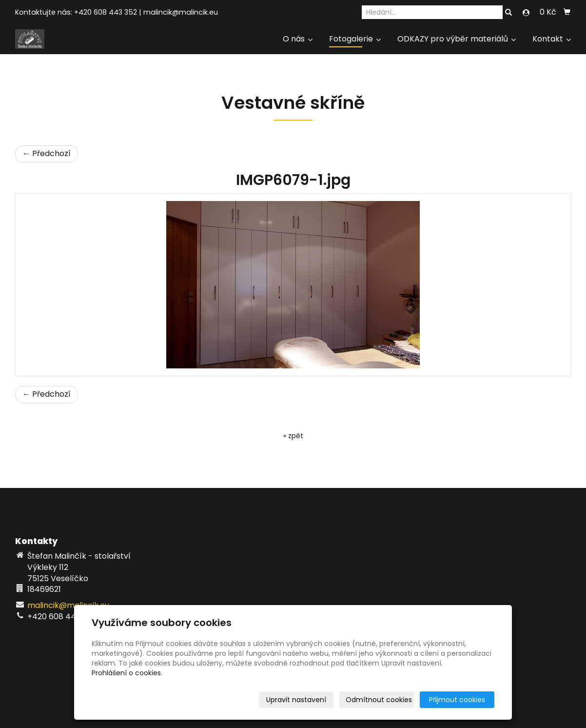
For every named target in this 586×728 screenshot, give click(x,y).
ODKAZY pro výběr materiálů (457, 39)
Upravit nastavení (296, 700)
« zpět (293, 436)
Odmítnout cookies (379, 700)
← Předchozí (47, 153)
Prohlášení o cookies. (127, 673)
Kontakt (552, 39)
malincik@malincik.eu (181, 12)
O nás (298, 39)
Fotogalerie (355, 39)
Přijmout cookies (457, 700)
